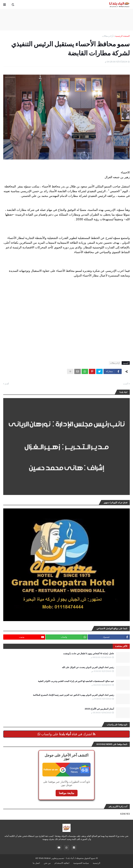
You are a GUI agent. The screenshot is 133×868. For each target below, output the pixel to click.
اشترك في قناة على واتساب (66, 734)
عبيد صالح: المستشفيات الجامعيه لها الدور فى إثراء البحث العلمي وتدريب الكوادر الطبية (76, 681)
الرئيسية (97, 863)
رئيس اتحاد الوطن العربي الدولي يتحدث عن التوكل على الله (88, 667)
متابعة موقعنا (67, 793)
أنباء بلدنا (70, 858)
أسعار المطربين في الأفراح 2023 (99, 709)
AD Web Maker (43, 858)
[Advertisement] (66, 20)
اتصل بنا (36, 863)
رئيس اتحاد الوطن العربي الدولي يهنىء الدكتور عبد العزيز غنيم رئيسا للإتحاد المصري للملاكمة (73, 695)
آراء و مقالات (108, 36)
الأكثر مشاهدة (121, 646)
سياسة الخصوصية (81, 863)
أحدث (126, 384)
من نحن (47, 863)
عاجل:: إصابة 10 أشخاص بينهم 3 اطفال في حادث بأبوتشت (89, 654)
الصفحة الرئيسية (122, 36)
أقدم (7, 384)
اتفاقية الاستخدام (62, 863)
